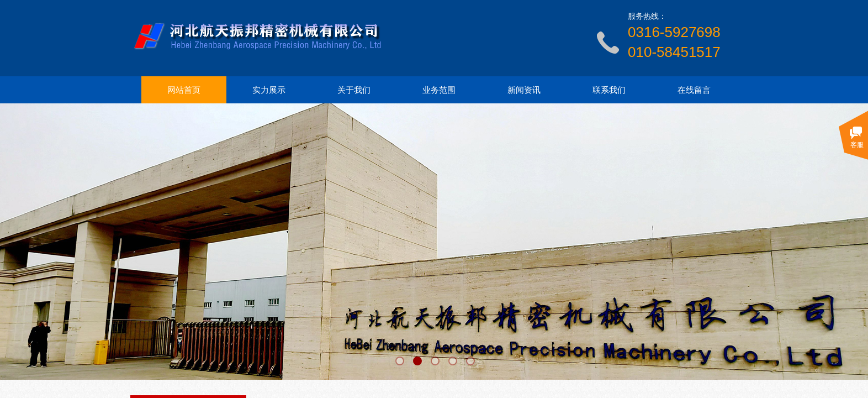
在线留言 (694, 90)
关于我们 (354, 90)
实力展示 (269, 90)
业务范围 (439, 90)
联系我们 (609, 90)
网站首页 (184, 90)
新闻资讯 (524, 90)
